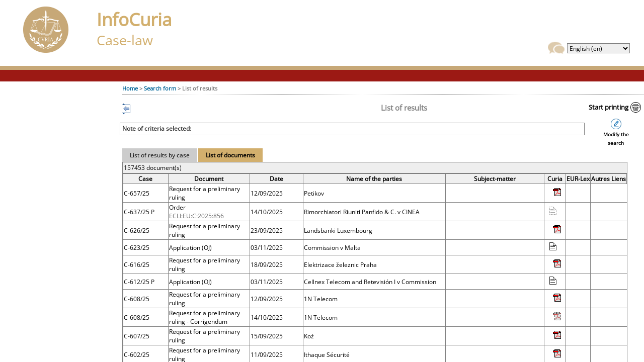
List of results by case (160, 155)
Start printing (609, 107)
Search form (160, 88)
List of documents (230, 155)
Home (130, 88)
